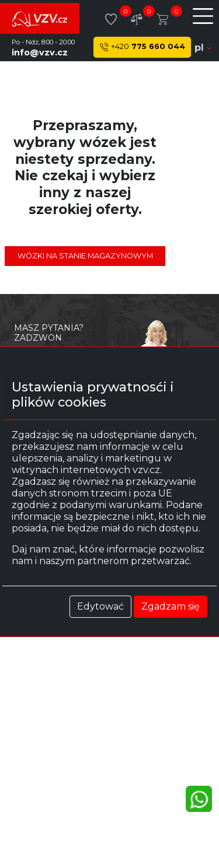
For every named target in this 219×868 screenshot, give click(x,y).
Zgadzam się (171, 606)
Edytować (100, 606)
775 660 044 (142, 47)
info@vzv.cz (40, 52)
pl (203, 48)
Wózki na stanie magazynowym (85, 256)
